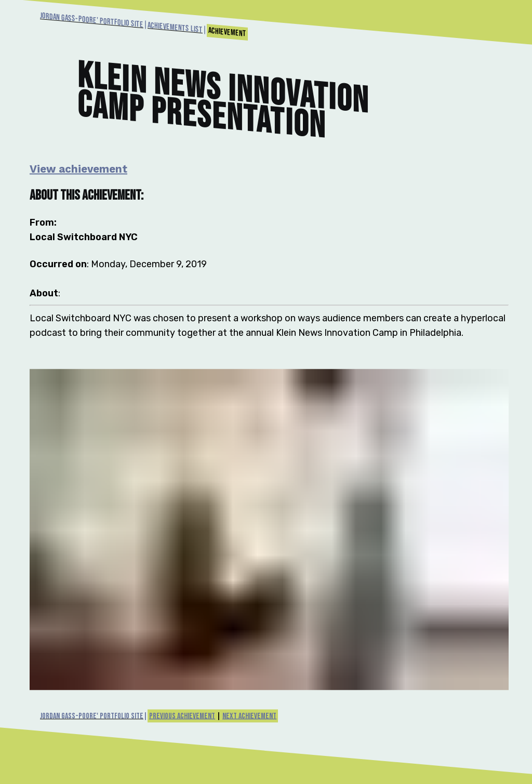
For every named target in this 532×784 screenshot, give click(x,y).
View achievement (78, 168)
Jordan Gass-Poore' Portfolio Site (92, 20)
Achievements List (175, 28)
